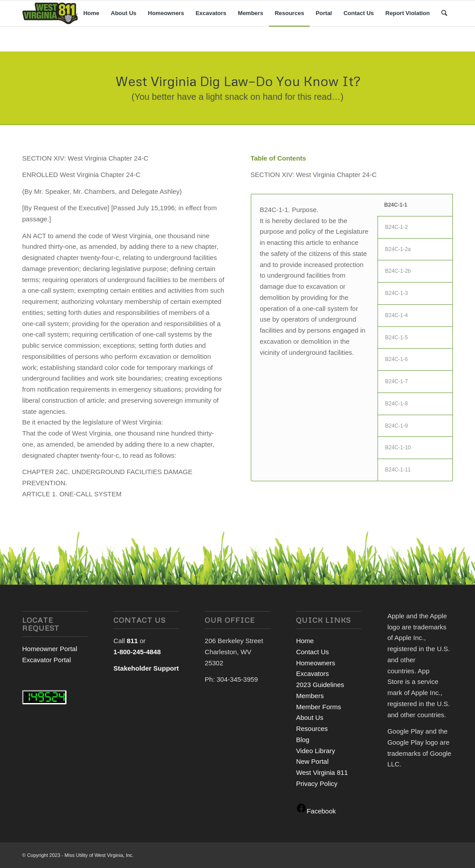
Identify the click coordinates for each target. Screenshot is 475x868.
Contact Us (312, 652)
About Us (310, 717)
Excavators (312, 674)
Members (310, 696)
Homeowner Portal (50, 649)
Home (305, 641)
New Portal (312, 761)
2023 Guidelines (320, 685)
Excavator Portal (47, 660)
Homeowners (315, 663)
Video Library (315, 751)
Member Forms (319, 707)
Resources (312, 729)
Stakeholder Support (146, 668)
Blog (303, 740)
